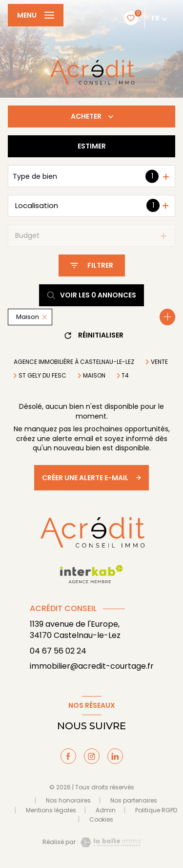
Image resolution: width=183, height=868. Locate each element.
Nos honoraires (68, 800)
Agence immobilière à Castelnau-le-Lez (74, 362)
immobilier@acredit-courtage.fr (92, 666)
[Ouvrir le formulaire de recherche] (92, 265)
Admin (106, 810)
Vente (159, 362)
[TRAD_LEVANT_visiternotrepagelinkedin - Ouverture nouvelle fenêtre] (115, 756)
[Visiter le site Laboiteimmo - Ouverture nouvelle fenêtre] (110, 842)
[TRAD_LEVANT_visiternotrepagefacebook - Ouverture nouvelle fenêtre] (68, 756)
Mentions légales (51, 810)
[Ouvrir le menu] (36, 15)
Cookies (101, 820)
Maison (94, 376)
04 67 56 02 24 (58, 651)
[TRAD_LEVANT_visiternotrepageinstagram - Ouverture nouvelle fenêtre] (92, 756)
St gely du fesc (42, 376)
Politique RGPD (156, 810)
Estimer (92, 146)
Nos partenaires (134, 800)
